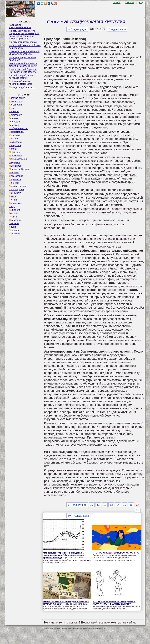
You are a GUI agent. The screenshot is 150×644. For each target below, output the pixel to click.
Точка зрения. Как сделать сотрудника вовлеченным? (23, 65)
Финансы (14, 223)
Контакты (130, 3)
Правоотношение (18, 186)
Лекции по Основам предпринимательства (21, 83)
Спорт (12, 206)
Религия (13, 200)
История (13, 139)
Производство (16, 190)
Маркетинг (15, 152)
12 (105, 505)
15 (125, 505)
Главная (117, 3)
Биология (14, 111)
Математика (15, 156)
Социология (15, 203)
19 (69, 516)
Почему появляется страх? (23, 42)
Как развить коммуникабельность (20, 26)
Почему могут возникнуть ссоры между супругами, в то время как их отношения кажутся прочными (24, 35)
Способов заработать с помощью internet (21, 77)
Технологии (15, 210)
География (15, 122)
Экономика (15, 234)
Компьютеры (16, 142)
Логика (13, 149)
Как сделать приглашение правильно (23, 59)
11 (98, 505)
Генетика (14, 118)
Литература (15, 145)
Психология (15, 193)
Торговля (14, 213)
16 (131, 505)
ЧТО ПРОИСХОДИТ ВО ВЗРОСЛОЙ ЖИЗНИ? (116, 553)
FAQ (141, 3)
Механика (14, 173)
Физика (13, 217)
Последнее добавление (21, 87)
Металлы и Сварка (19, 169)
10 (92, 505)
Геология (14, 125)
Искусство (14, 135)
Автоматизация (17, 98)
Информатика (16, 132)
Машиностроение (18, 159)
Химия (12, 227)
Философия (15, 220)
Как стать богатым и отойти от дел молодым (25, 47)
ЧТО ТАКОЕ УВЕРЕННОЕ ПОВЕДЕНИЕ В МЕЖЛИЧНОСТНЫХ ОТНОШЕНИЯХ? (114, 603)
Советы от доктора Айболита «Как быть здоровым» (24, 53)
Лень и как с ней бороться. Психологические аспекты (23, 71)
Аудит (12, 108)
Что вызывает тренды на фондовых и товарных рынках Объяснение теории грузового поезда (64, 555)
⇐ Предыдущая (77, 29)
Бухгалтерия (16, 115)
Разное (13, 196)
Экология (14, 230)
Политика (14, 183)
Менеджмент (16, 166)
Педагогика (15, 179)
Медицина (14, 162)
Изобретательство (19, 128)
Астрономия (15, 105)
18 (138, 510)
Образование (16, 176)
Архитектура (16, 101)
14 (118, 505)
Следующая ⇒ (117, 29)
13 (111, 505)
